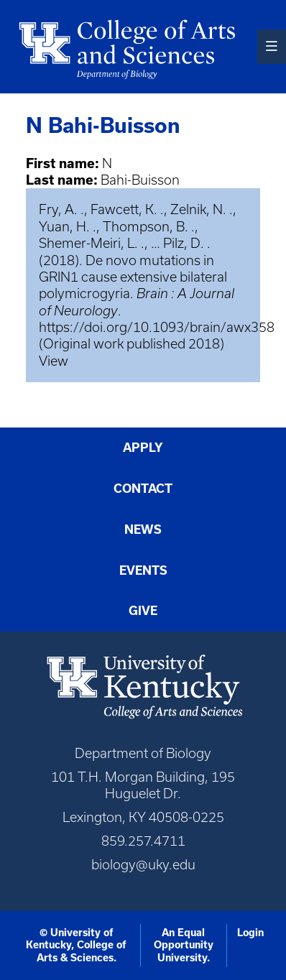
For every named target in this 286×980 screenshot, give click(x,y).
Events (143, 570)
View (54, 361)
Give (143, 611)
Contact (143, 489)
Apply (143, 448)
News (143, 530)
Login (250, 933)
